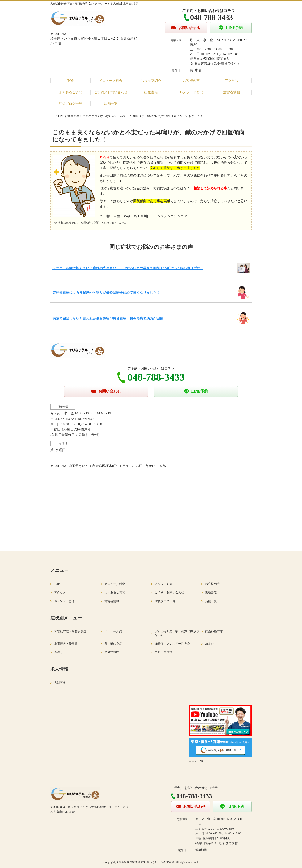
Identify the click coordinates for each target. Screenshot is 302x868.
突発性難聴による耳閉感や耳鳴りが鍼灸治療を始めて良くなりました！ (106, 292)
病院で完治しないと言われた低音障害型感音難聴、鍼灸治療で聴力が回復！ (109, 318)
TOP (70, 81)
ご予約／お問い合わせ (111, 92)
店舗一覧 (111, 103)
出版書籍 (151, 92)
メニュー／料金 (111, 81)
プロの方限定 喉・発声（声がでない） (177, 633)
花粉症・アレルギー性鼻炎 (172, 644)
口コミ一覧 (196, 761)
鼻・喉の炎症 (113, 644)
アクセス (232, 81)
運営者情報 (232, 92)
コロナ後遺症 (164, 652)
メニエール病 (113, 632)
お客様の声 (191, 81)
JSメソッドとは (191, 92)
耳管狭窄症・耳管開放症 (70, 632)
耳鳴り (59, 652)
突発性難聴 (112, 652)
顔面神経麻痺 (214, 632)
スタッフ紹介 (151, 81)
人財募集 (60, 683)
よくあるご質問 (70, 92)
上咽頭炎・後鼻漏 (66, 644)
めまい (210, 644)
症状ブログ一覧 (70, 103)
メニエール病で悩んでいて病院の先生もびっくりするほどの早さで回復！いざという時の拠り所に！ (128, 268)
